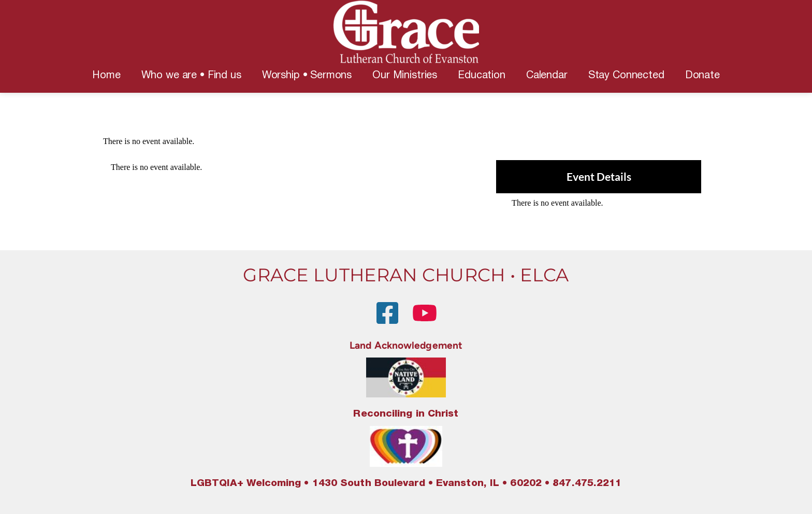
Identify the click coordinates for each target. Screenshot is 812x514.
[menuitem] (106, 76)
